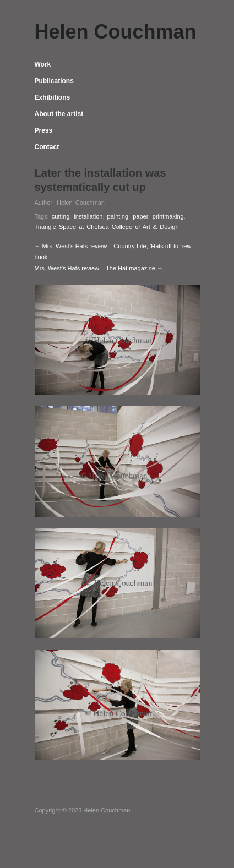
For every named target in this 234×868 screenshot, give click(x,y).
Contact (47, 147)
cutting (61, 216)
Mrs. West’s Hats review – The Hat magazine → (99, 268)
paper (140, 216)
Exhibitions (53, 97)
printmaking (168, 216)
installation (88, 216)
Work (43, 64)
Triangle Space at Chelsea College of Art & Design (107, 227)
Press (44, 130)
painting (118, 216)
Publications (54, 81)
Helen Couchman (81, 203)
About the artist (59, 114)
